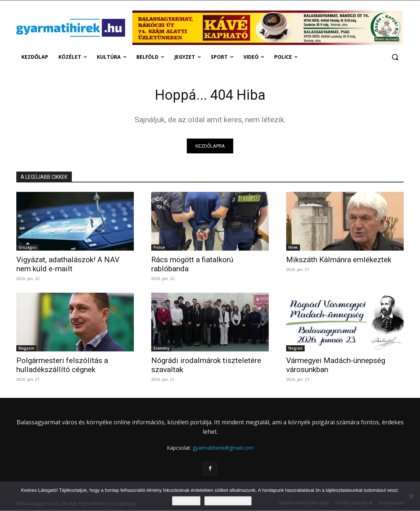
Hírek (293, 248)
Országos (28, 248)
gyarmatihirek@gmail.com (223, 449)
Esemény (161, 349)
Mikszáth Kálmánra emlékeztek (339, 261)
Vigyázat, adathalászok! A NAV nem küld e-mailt (68, 265)
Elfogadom (186, 501)
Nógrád (295, 349)
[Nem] (411, 496)
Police (159, 248)
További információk (228, 501)
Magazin (26, 349)
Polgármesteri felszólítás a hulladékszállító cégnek (62, 366)
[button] (395, 57)
